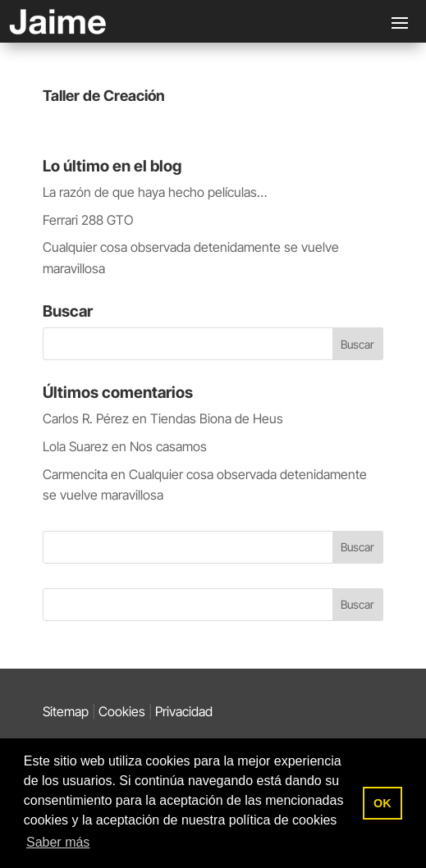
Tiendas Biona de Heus (217, 418)
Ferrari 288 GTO (88, 220)
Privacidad (184, 711)
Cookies (122, 711)
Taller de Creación (104, 96)
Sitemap (66, 711)
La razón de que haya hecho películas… (155, 192)
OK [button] (382, 803)
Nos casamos (168, 446)
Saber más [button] (58, 842)
